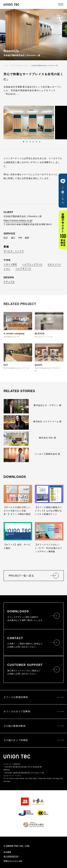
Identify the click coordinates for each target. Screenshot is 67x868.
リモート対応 (10, 264)
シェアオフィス (23, 268)
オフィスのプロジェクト (20, 66)
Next (35, 123)
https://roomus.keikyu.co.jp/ (18, 220)
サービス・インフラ (14, 251)
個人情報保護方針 (11, 856)
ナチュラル (9, 282)
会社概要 (7, 852)
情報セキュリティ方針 (13, 861)
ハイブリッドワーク (32, 264)
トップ (6, 66)
